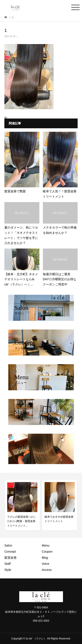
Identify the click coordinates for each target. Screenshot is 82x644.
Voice (45, 564)
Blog (45, 558)
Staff (8, 564)
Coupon (47, 552)
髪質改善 (10, 558)
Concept (10, 552)
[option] (22, 505)
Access (47, 570)
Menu (46, 545)
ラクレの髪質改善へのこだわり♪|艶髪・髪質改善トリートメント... (22, 521)
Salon (8, 545)
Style (8, 570)
